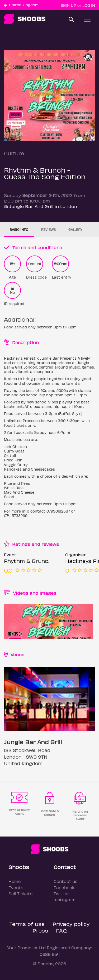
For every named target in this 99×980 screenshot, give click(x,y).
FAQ (61, 930)
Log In (89, 5)
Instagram (65, 900)
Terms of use (27, 924)
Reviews (48, 229)
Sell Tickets (20, 894)
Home (15, 881)
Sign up (68, 5)
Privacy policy (71, 924)
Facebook (64, 888)
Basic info (19, 229)
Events (16, 888)
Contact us (65, 881)
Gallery (75, 229)
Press (40, 930)
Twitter (61, 894)
